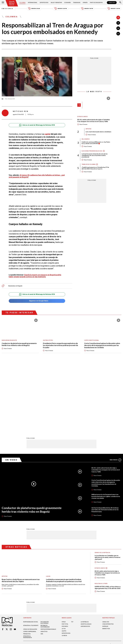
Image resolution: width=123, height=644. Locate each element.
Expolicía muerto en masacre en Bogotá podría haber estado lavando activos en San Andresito (35, 275)
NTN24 (64, 552)
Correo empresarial (30, 561)
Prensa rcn (27, 564)
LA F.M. (64, 559)
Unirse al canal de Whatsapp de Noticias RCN (37, 125)
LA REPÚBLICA (85, 552)
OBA (42, 564)
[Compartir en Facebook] (118, 23)
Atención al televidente (31, 555)
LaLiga (48, 506)
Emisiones (7, 9)
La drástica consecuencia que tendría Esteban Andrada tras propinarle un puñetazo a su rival (64, 510)
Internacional (33, 3)
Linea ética (44, 561)
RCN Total (65, 554)
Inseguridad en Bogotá (9, 339)
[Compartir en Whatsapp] (118, 34)
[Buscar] (120, 3)
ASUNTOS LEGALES (86, 554)
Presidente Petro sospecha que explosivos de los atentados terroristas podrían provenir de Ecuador (60, 344)
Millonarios (86, 139)
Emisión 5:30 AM (34, 9)
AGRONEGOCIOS (85, 556)
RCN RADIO (65, 556)
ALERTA (64, 561)
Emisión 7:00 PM (87, 9)
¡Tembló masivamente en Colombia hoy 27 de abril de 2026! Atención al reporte (95, 168)
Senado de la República (102, 482)
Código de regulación (30, 559)
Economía (68, 3)
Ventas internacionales (48, 559)
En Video (12, 390)
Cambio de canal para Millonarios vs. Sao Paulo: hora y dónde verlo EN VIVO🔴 (96, 143)
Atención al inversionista (28, 567)
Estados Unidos (82, 117)
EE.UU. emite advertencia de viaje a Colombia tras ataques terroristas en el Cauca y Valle (93, 120)
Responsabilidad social (31, 552)
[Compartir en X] (118, 28)
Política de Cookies (74, 575)
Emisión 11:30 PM (114, 9)
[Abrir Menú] (3, 3)
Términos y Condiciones (89, 575)
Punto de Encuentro (96, 3)
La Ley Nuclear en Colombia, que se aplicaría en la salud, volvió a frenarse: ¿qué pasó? (108, 487)
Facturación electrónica (45, 552)
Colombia (22, 3)
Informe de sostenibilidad (45, 556)
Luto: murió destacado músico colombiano (98, 132)
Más (116, 390)
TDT (72, 552)
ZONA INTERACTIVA (108, 554)
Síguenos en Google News (37, 300)
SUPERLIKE (105, 556)
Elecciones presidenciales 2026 (92, 151)
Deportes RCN (44, 3)
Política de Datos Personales (58, 575)
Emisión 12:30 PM (61, 9)
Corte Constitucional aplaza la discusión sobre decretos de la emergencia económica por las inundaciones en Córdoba (102, 344)
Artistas (88, 129)
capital (47, 134)
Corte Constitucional (92, 339)
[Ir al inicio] (12, 3)
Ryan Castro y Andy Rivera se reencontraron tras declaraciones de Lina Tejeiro (21, 510)
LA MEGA (64, 565)
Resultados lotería (101, 513)
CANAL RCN (112, 3)
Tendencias (77, 3)
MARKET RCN (106, 559)
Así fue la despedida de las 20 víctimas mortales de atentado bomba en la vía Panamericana (105, 439)
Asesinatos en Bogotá (15, 285)
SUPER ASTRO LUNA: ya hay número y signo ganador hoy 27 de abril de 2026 (108, 517)
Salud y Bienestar (56, 3)
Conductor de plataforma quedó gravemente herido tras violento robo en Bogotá (19, 343)
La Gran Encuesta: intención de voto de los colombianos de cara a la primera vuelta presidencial (95, 155)
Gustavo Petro (48, 339)
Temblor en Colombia (89, 164)
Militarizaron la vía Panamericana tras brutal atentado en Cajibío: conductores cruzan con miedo (106, 426)
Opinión (85, 3)
